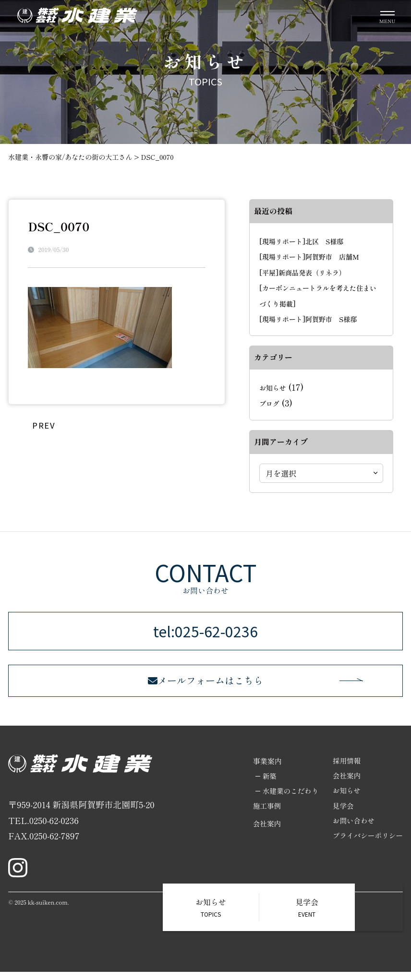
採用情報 (345, 769)
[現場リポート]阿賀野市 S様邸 (308, 319)
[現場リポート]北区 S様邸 (301, 241)
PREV (43, 424)
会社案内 (264, 833)
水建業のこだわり (288, 800)
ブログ (269, 404)
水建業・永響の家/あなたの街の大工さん (70, 157)
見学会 (342, 815)
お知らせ (273, 388)
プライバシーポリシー (367, 846)
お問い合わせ (352, 831)
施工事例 (264, 815)
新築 (266, 784)
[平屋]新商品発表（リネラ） (302, 273)
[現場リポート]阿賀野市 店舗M (309, 257)
